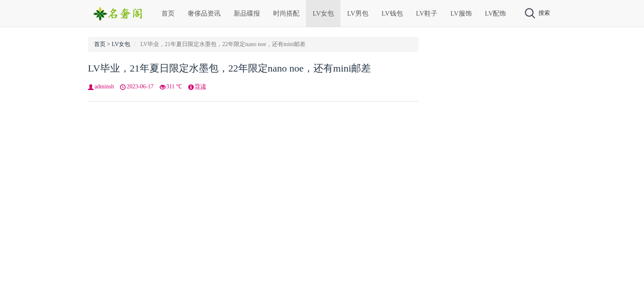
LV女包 (323, 13)
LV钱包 (392, 13)
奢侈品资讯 (204, 13)
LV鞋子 (427, 13)
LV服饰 (461, 13)
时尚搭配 (286, 13)
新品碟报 (247, 13)
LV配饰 (496, 13)
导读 (200, 87)
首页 (168, 13)
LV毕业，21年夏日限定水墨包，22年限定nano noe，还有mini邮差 (229, 68)
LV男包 (358, 13)
